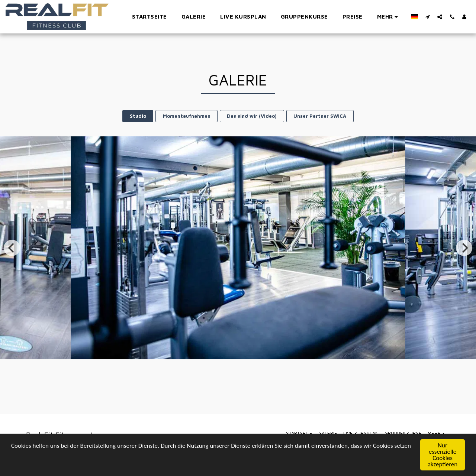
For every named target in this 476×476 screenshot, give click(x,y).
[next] (464, 248)
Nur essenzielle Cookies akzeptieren (443, 455)
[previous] (12, 248)
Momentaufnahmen (187, 116)
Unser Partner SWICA (320, 116)
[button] (427, 17)
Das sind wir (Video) (252, 116)
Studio (138, 116)
